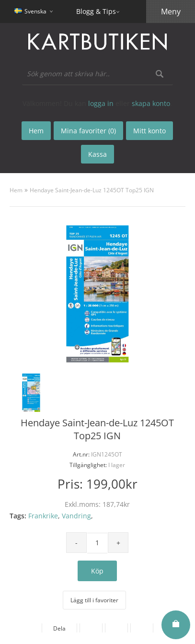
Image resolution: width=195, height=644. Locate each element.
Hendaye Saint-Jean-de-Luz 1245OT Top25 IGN (92, 190)
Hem (16, 190)
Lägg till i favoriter (94, 600)
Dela (59, 628)
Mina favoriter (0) (88, 131)
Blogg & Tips (96, 11)
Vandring (76, 516)
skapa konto (151, 103)
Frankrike (43, 516)
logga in (101, 103)
